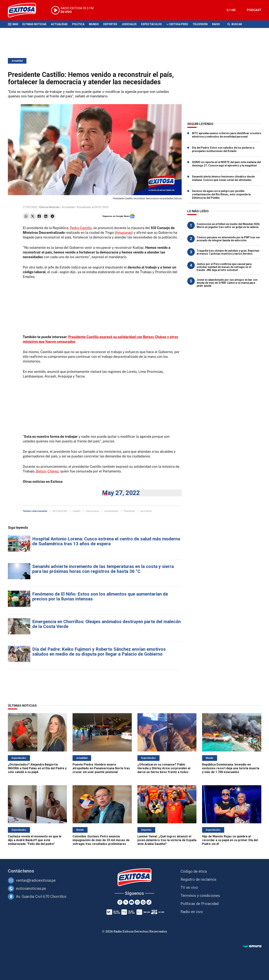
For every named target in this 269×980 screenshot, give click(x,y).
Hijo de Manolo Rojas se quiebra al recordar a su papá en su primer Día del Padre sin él (230, 840)
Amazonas (124, 233)
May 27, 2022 (121, 493)
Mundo (94, 24)
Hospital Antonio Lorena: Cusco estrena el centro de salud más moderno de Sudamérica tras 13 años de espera (106, 541)
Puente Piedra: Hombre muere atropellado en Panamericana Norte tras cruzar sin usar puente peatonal (101, 768)
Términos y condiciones (200, 896)
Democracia (92, 511)
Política (78, 24)
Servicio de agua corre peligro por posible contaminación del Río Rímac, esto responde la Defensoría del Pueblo (221, 194)
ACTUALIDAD (60, 511)
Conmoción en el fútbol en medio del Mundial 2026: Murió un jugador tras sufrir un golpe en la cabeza (228, 226)
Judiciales (129, 24)
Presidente (129, 511)
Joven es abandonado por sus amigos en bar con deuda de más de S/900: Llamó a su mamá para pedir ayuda (227, 283)
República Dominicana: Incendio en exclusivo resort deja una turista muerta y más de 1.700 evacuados (231, 768)
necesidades (111, 511)
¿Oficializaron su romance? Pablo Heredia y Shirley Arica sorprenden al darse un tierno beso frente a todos (164, 768)
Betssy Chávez (47, 471)
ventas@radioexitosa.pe (36, 880)
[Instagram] (137, 902)
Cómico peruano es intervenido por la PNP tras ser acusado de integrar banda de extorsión (228, 239)
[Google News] (143, 902)
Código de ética (194, 871)
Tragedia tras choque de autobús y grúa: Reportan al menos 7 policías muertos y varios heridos (228, 252)
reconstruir (146, 511)
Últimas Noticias (34, 24)
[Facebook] (120, 902)
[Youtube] (132, 902)
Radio (216, 24)
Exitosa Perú (179, 24)
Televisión (200, 24)
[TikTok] (149, 902)
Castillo (77, 511)
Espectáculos (151, 24)
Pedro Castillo (81, 228)
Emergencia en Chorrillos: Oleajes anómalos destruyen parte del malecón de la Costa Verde (106, 624)
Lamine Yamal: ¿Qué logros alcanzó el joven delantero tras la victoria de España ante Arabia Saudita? (167, 840)
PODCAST (254, 10)
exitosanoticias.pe (31, 888)
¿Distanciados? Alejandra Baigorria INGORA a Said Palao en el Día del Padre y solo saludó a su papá (37, 768)
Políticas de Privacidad (200, 904)
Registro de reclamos (198, 879)
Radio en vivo (192, 912)
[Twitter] (126, 902)
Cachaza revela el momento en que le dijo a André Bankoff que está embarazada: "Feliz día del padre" (35, 840)
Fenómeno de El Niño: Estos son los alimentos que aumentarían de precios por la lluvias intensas (100, 596)
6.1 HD (231, 10)
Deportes (110, 24)
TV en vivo (189, 887)
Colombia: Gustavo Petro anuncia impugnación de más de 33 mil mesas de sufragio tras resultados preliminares (101, 840)
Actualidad (59, 24)
